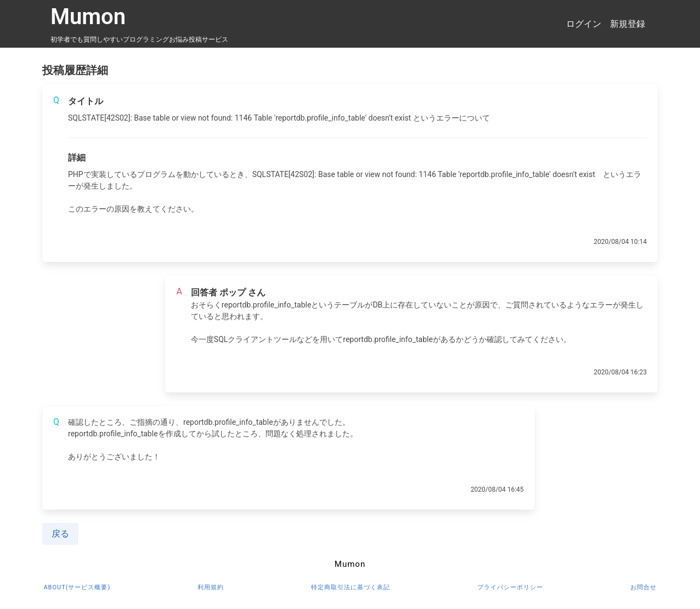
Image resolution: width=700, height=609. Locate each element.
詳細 (77, 158)
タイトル (86, 101)
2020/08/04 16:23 (620, 372)
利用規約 (211, 587)
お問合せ (643, 587)
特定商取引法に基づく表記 (351, 587)
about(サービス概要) (77, 587)
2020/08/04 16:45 (497, 490)
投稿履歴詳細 (75, 70)
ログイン (584, 24)
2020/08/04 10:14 (620, 242)
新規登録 (628, 24)
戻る (60, 534)
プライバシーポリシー (510, 587)
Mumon (88, 17)
